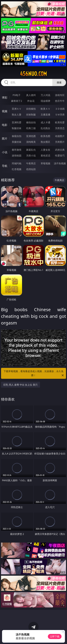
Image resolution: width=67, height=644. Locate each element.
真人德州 (31, 95)
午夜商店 (31, 163)
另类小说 (31, 155)
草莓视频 (45, 163)
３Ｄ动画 (60, 109)
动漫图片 (60, 136)
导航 (5, 166)
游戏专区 (60, 95)
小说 (5, 152)
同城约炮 (17, 163)
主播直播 (45, 115)
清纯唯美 (31, 142)
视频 (5, 111)
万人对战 (45, 95)
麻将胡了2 (17, 101)
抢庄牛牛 (60, 101)
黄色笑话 (45, 155)
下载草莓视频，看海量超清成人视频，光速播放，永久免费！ (34, 373)
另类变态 (60, 128)
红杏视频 (17, 169)
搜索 (59, 82)
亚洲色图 (31, 136)
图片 (5, 139)
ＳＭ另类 (60, 115)
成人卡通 (45, 122)
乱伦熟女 (45, 128)
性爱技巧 (60, 155)
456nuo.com (33, 74)
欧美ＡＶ (45, 109)
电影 (5, 125)
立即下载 (55, 636)
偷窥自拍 (17, 136)
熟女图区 (45, 142)
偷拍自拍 (31, 122)
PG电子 (17, 95)
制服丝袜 (17, 128)
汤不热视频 (60, 163)
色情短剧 (31, 169)
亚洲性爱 (17, 122)
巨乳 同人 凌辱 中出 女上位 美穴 (21, 385)
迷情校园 (17, 155)
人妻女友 (45, 150)
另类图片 (60, 142)
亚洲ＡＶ (17, 109)
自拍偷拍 (31, 109)
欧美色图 (45, 136)
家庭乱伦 (31, 150)
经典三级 (31, 128)
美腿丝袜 (17, 142)
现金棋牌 (45, 101)
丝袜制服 (31, 115)
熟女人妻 (17, 115)
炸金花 (31, 101)
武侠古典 (60, 150)
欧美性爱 (60, 122)
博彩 (5, 98)
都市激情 (17, 150)
